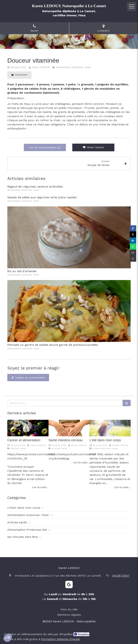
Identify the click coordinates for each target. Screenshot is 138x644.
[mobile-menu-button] (132, 6)
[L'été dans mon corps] (110, 428)
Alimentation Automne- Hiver (28, 515)
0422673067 (121, 576)
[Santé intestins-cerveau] (69, 428)
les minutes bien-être (23, 537)
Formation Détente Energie (60, 639)
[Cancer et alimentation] (28, 428)
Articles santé (17, 522)
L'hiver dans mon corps (24, 508)
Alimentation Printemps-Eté (27, 530)
